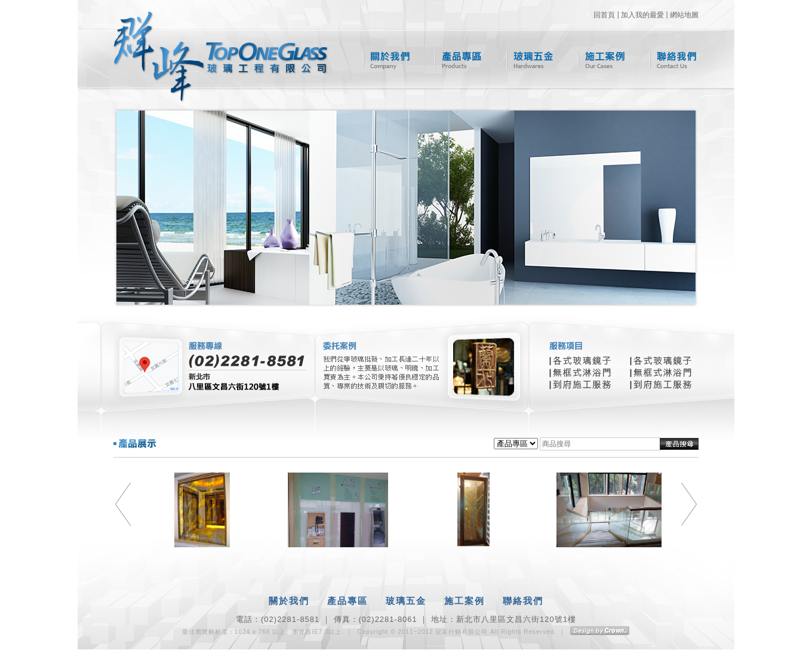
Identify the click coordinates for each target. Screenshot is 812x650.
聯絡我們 (673, 60)
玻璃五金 (530, 60)
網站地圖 (684, 15)
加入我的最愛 (642, 15)
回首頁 (604, 15)
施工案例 (602, 60)
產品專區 (458, 60)
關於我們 (387, 60)
